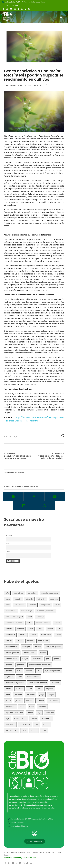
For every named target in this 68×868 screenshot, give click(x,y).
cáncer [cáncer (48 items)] (19, 641)
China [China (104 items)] (40, 629)
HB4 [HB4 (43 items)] (39, 671)
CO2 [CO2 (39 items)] (60, 629)
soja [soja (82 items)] (39, 713)
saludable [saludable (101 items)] (42, 707)
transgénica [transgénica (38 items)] (46, 719)
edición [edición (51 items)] (38, 647)
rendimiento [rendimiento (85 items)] (10, 707)
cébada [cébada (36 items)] (30, 641)
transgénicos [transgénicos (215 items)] (25, 725)
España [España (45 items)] (43, 653)
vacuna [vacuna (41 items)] (34, 731)
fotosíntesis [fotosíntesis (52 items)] (37, 659)
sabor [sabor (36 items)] (22, 707)
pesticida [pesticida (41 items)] (18, 695)
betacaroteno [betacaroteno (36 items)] (11, 611)
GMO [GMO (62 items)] (19, 671)
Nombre (9, 536)
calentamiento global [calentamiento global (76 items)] (14, 623)
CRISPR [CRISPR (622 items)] (34, 635)
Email (8, 552)
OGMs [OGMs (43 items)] (39, 689)
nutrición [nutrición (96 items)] (20, 689)
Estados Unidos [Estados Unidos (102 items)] (11, 659)
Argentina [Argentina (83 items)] (54, 599)
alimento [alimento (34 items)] (29, 599)
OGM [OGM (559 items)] (30, 689)
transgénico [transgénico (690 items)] (10, 725)
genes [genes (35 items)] (57, 659)
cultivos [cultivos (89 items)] (9, 641)
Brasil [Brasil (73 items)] (30, 617)
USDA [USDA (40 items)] (24, 731)
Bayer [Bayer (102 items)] (57, 605)
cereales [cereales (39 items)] (21, 629)
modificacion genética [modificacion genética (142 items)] (38, 683)
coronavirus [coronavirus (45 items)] (10, 635)
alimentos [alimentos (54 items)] (42, 599)
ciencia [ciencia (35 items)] (50, 629)
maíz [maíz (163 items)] (20, 677)
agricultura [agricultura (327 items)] (32, 593)
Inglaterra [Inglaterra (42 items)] (9, 677)
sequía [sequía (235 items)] (30, 713)
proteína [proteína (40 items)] (40, 701)
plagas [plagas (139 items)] (51, 695)
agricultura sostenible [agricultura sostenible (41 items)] (50, 593)
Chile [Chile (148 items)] (31, 629)
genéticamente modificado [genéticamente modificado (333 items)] (40, 665)
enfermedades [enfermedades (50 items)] (30, 653)
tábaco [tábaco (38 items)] (46, 725)
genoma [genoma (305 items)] (9, 665)
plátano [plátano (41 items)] (29, 701)
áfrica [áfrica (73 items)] (44, 731)
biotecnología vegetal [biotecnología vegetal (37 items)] (14, 617)
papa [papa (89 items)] (8, 695)
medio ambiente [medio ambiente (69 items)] (33, 677)
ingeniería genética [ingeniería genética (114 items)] (53, 671)
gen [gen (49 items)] (48, 659)
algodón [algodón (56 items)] (18, 599)
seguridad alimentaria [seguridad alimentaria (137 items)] (14, 713)
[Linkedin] (24, 506)
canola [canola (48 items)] (57, 623)
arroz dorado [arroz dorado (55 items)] (19, 605)
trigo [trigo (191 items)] (37, 725)
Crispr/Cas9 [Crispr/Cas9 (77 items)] (46, 635)
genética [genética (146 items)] (21, 665)
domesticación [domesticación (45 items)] (11, 647)
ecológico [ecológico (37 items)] (26, 647)
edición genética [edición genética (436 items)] (12, 653)
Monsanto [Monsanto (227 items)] (55, 683)
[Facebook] (13, 497)
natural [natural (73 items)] (8, 689)
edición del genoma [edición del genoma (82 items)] (53, 647)
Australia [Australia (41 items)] (33, 605)
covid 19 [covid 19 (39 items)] (23, 635)
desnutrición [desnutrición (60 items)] (43, 641)
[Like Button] (46, 85)
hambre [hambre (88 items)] (29, 671)
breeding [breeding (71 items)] (40, 617)
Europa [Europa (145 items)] (25, 659)
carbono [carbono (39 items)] (9, 629)
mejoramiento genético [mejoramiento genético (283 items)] (15, 683)
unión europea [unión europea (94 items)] (11, 731)
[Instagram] (34, 497)
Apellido (9, 544)
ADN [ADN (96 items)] (7, 593)
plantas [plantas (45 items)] (18, 701)
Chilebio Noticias (34, 86)
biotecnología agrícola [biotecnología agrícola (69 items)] (46, 611)
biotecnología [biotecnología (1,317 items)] (27, 611)
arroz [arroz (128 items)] (8, 605)
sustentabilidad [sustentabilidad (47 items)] (20, 719)
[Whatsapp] (44, 506)
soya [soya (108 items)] (7, 719)
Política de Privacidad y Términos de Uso (20, 858)
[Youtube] (55, 497)
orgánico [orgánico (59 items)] (50, 689)
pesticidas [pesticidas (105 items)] (31, 695)
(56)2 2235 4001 (12, 5)
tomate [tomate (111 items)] (34, 719)
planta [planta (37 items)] (8, 701)
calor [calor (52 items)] (29, 623)
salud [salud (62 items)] (31, 707)
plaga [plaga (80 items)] (42, 695)
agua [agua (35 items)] (8, 599)
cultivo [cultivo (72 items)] (58, 635)
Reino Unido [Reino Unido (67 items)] (53, 701)
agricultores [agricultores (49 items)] (18, 593)
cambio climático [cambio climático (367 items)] (43, 623)
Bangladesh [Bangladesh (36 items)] (45, 605)
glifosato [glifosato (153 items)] (9, 671)
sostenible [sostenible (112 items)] (50, 713)
